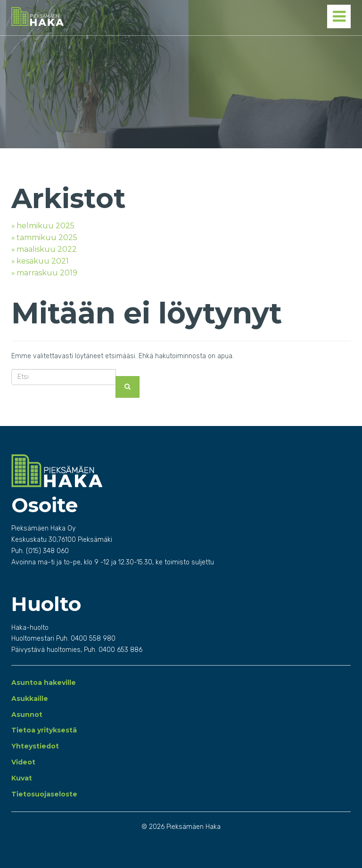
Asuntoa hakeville (44, 683)
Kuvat (22, 778)
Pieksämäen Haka (93, 16)
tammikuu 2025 (47, 237)
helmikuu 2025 (45, 226)
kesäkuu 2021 (43, 261)
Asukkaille (30, 699)
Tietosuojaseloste (44, 794)
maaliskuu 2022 (47, 249)
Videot (23, 762)
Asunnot (27, 715)
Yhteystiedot (35, 746)
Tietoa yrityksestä (44, 730)
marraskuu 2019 (47, 273)
